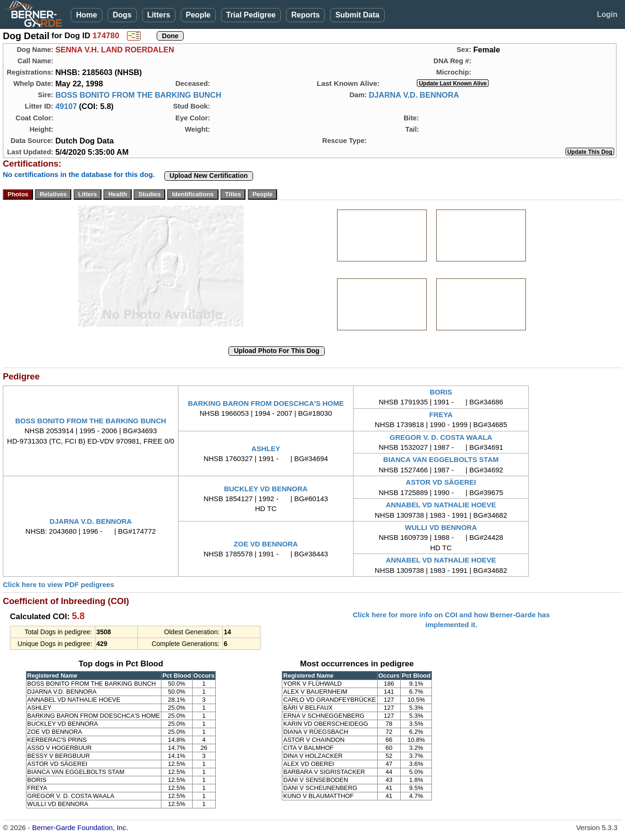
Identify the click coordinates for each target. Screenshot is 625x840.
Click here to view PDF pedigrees (59, 584)
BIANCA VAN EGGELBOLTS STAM (441, 459)
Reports (305, 15)
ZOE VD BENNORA (266, 544)
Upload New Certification (209, 176)
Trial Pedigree (251, 15)
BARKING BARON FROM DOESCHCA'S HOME (266, 403)
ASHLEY (266, 449)
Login (607, 14)
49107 (66, 106)
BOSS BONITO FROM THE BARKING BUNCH (138, 95)
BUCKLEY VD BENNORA (266, 489)
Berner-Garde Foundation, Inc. (80, 827)
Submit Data (357, 15)
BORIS (441, 392)
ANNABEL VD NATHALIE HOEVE (441, 505)
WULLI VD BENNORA (441, 527)
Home (86, 15)
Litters (159, 15)
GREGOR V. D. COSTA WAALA (441, 437)
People (198, 15)
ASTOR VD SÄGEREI (441, 482)
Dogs (122, 15)
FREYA (441, 415)
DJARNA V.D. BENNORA (414, 95)
